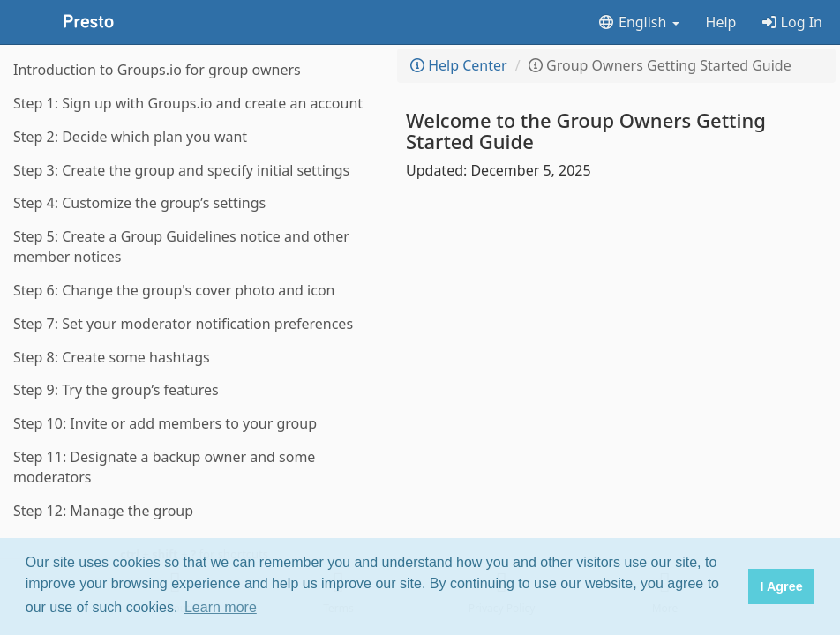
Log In (792, 22)
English (638, 22)
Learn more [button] (221, 607)
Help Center (459, 65)
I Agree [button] (781, 586)
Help (721, 22)
